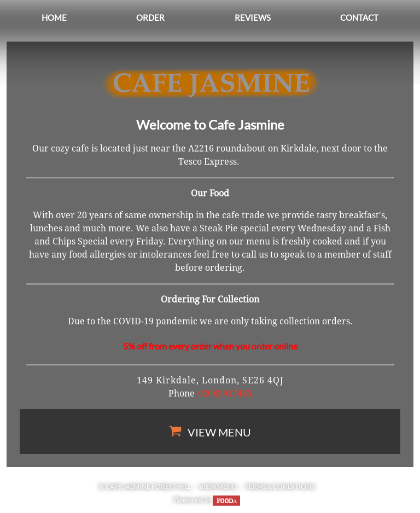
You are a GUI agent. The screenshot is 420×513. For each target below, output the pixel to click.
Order (150, 18)
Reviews (253, 18)
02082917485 (225, 394)
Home (54, 18)
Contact (359, 18)
